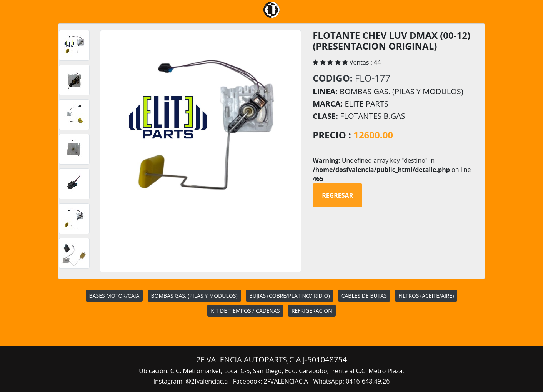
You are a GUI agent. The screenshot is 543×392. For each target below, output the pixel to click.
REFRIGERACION (312, 311)
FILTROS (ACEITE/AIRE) (426, 296)
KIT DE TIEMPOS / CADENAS (245, 311)
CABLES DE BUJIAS (364, 296)
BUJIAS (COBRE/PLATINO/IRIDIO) (290, 296)
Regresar (337, 195)
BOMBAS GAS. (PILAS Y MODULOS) (194, 296)
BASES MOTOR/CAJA (114, 296)
